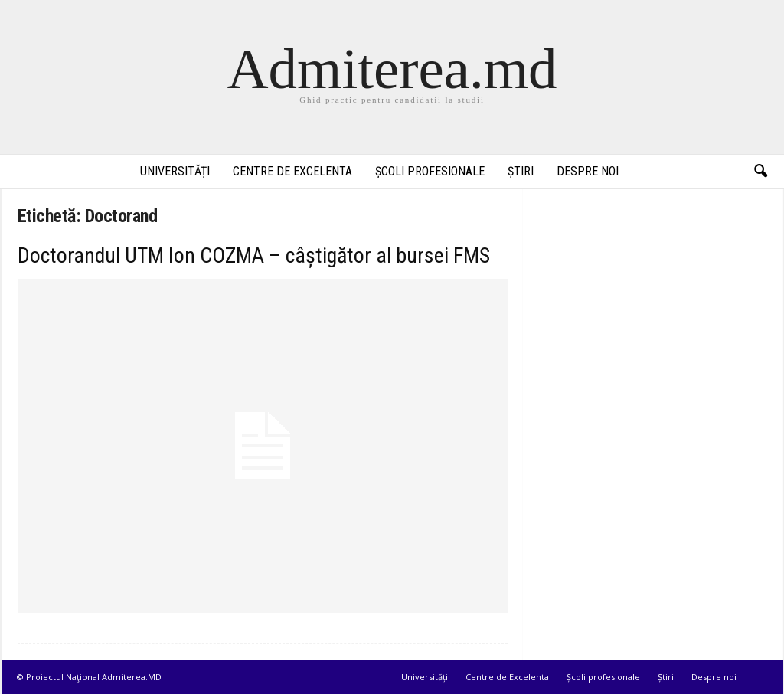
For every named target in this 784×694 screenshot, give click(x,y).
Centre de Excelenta (292, 171)
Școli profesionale (430, 171)
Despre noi (588, 171)
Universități (175, 171)
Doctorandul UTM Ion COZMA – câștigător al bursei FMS (254, 255)
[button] (760, 172)
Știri (521, 171)
